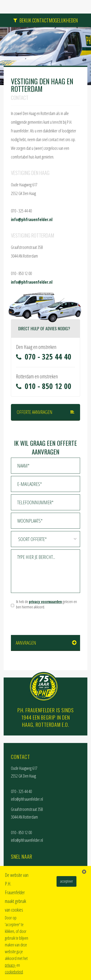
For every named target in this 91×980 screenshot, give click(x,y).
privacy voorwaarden (45, 602)
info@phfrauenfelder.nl (32, 219)
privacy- (10, 965)
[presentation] (48, 623)
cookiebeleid (14, 972)
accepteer (66, 881)
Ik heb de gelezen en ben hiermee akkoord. (46, 604)
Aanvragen (26, 643)
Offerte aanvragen (35, 412)
